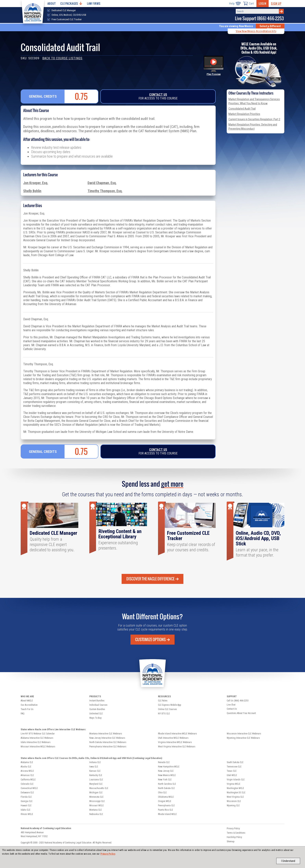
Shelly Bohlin (32, 191)
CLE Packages (71, 3)
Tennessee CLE (234, 767)
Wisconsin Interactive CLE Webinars (244, 734)
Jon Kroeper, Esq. (36, 183)
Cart (249, 3)
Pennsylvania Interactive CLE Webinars (108, 747)
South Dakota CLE (235, 762)
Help (235, 3)
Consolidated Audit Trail (242, 109)
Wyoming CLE (233, 806)
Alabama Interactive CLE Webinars (37, 738)
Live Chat (231, 705)
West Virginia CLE (235, 797)
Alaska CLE (26, 767)
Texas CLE (232, 771)
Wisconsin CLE (234, 801)
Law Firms (94, 3)
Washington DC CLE (236, 793)
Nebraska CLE (96, 814)
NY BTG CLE (164, 714)
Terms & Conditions (236, 833)
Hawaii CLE (26, 806)
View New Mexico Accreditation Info (256, 31)
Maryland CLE (96, 784)
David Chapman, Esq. (102, 183)
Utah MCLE (232, 775)
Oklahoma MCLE (166, 797)
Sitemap (231, 841)
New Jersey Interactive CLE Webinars (107, 738)
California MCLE (28, 780)
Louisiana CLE (96, 780)
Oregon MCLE (165, 801)
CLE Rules (163, 701)
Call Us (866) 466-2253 (238, 701)
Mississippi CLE (97, 801)
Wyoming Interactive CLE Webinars (243, 738)
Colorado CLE (27, 784)
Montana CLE (96, 810)
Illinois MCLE (27, 814)
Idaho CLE (25, 810)
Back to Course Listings (62, 58)
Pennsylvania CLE (166, 806)
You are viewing (236, 26)
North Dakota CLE (166, 788)
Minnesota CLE (96, 797)
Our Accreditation (29, 705)
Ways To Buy (95, 718)
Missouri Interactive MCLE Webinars (38, 747)
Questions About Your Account (241, 713)
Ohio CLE (162, 793)
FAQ (23, 714)
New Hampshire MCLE (169, 767)
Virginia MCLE (233, 784)
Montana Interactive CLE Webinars (106, 734)
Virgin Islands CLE (236, 780)
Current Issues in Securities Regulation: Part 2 (254, 119)
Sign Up (276, 3)
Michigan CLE (96, 793)
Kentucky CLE (96, 775)
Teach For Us (27, 709)
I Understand (288, 861)
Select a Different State (270, 28)
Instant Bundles (97, 701)
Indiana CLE (95, 762)
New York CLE (165, 780)
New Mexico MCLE (167, 775)
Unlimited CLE (96, 714)
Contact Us (158, 95)
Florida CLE (26, 797)
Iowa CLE (94, 767)
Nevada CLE (164, 762)
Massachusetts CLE (99, 788)
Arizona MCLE (27, 771)
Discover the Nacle (152, 579)
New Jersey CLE (166, 771)
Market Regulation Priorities (244, 114)
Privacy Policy (108, 854)
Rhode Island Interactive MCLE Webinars (177, 734)
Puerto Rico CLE (165, 810)
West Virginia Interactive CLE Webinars (177, 747)
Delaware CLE (27, 793)
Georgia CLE (27, 801)
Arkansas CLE (27, 775)
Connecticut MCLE (29, 788)
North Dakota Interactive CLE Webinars (108, 742)
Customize (152, 640)
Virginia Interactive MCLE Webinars (175, 742)
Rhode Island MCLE (167, 814)
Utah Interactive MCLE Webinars (173, 738)
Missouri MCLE (97, 806)
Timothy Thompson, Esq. (105, 191)
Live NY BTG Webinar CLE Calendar (38, 734)
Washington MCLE (235, 788)
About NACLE (27, 701)
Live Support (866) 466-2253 (259, 18)
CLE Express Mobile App (170, 705)
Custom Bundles (97, 709)
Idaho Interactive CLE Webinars (36, 742)
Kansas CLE (95, 771)
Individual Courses (98, 705)
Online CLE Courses (167, 709)
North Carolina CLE (167, 784)
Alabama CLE (27, 762)
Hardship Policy (234, 837)
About (52, 3)
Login (262, 3)
